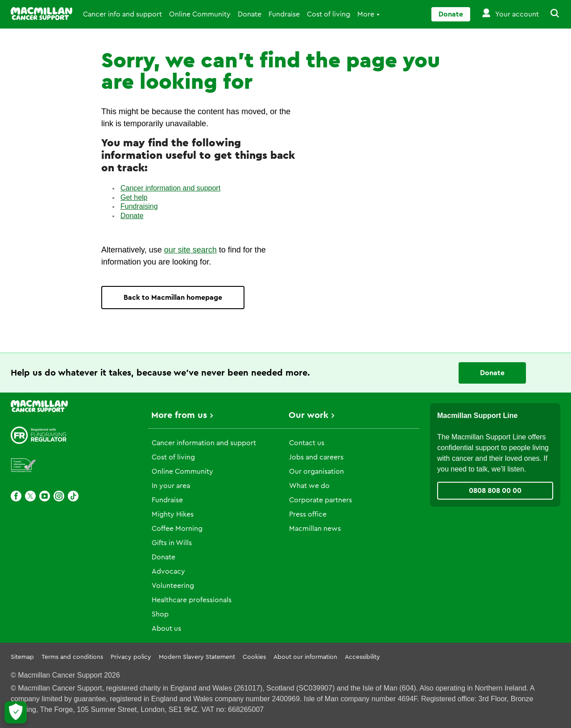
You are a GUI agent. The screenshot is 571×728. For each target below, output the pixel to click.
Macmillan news (315, 529)
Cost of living (329, 14)
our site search (190, 250)
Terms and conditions (72, 657)
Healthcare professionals (192, 600)
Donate (250, 14)
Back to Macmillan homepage (173, 298)
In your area (171, 486)
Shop (160, 614)
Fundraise (284, 14)
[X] (30, 496)
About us (166, 629)
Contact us (307, 443)
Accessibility (362, 657)
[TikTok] (73, 496)
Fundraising (139, 206)
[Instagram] (59, 496)
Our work (308, 415)
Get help (134, 197)
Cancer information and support (170, 188)
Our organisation (317, 472)
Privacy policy (131, 657)
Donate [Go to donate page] (451, 14)
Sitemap (22, 657)
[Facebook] (16, 496)
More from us (179, 415)
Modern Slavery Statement (197, 657)
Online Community (200, 14)
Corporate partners (321, 500)
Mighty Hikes (173, 514)
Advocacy (168, 571)
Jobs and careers (316, 457)
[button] (550, 14)
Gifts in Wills (172, 543)
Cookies (254, 657)
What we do (309, 486)
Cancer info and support (122, 14)
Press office (308, 514)
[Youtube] (45, 496)
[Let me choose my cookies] (16, 712)
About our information (305, 657)
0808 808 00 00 (495, 491)
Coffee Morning (177, 529)
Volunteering (173, 586)
